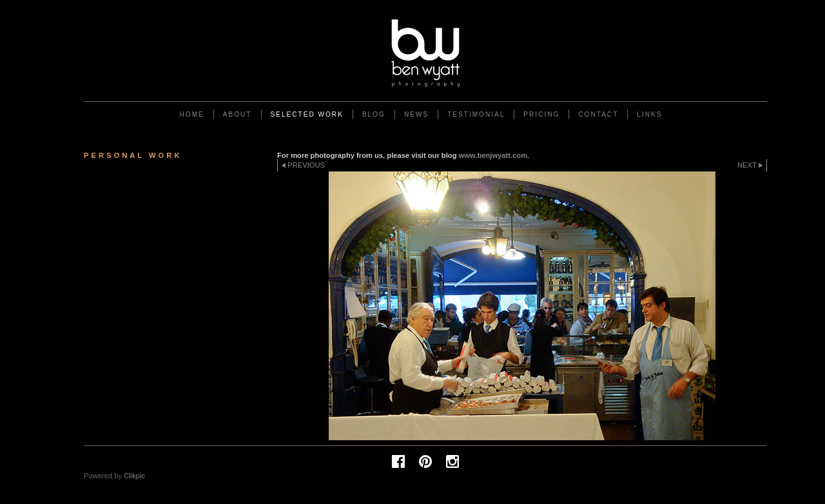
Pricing (541, 114)
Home (192, 114)
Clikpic (134, 476)
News (416, 114)
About (238, 114)
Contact (598, 114)
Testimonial (476, 114)
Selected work (307, 114)
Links (649, 114)
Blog (374, 114)
